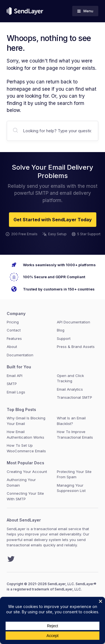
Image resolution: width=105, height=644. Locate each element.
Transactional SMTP (74, 397)
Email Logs (16, 392)
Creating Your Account (27, 472)
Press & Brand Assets (76, 347)
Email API (15, 376)
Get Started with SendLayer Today (53, 220)
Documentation (20, 355)
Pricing (13, 322)
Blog (61, 330)
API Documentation (73, 322)
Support (64, 338)
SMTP (12, 384)
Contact (14, 330)
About (12, 347)
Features (14, 338)
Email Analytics (70, 389)
